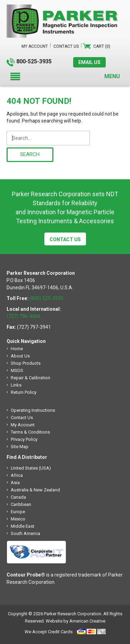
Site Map (20, 447)
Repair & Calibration (31, 378)
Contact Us (65, 239)
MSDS (17, 370)
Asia (15, 483)
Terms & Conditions (30, 432)
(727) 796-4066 (24, 316)
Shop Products (26, 363)
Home (17, 349)
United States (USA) (31, 468)
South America (25, 533)
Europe (18, 512)
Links (16, 385)
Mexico (18, 519)
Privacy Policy (24, 439)
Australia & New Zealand (35, 490)
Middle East (23, 526)
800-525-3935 (34, 61)
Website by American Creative (76, 621)
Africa (17, 475)
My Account (23, 425)
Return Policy (24, 392)
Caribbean (21, 504)
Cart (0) (102, 46)
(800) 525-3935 (46, 298)
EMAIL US (89, 62)
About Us (20, 356)
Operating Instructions (33, 410)
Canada (18, 497)
